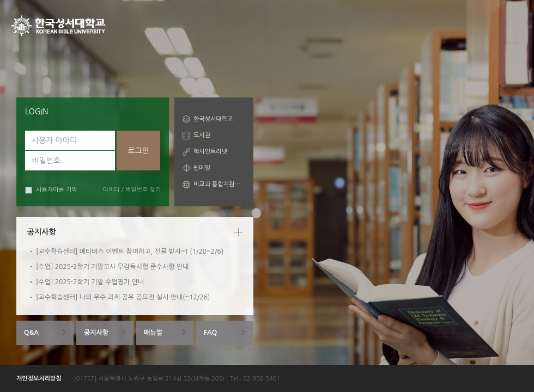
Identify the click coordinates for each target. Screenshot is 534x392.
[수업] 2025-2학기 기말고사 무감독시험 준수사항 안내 (113, 267)
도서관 (202, 135)
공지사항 (96, 333)
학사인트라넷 (210, 152)
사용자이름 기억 (51, 190)
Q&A (31, 333)
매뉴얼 (153, 333)
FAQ (210, 333)
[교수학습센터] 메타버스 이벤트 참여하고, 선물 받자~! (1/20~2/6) (130, 252)
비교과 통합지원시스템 (219, 184)
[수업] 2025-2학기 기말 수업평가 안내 (90, 282)
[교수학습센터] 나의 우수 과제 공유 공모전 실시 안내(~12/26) (123, 297)
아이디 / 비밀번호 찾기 (132, 190)
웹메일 (202, 168)
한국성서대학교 (213, 119)
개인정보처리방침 (39, 379)
